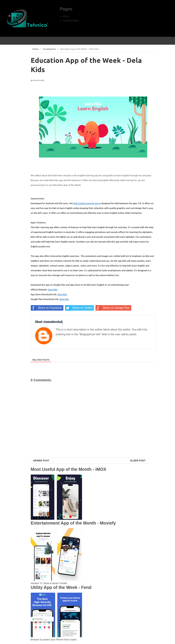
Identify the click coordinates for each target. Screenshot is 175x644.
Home (66, 16)
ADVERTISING (71, 21)
